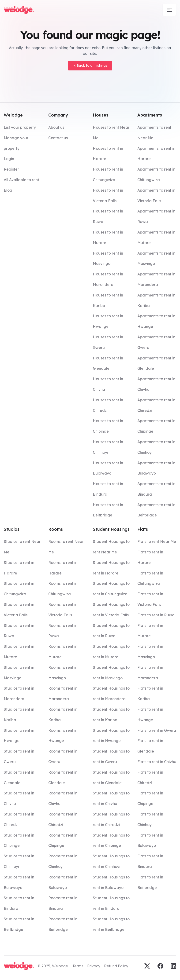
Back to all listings (90, 66)
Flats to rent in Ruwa (156, 615)
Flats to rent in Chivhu (157, 762)
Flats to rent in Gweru (157, 730)
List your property (20, 127)
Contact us (58, 138)
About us (56, 127)
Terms (78, 966)
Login (9, 159)
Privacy (94, 966)
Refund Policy (116, 966)
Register (11, 169)
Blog (8, 190)
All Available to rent (21, 180)
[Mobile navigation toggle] (169, 10)
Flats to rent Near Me (157, 541)
